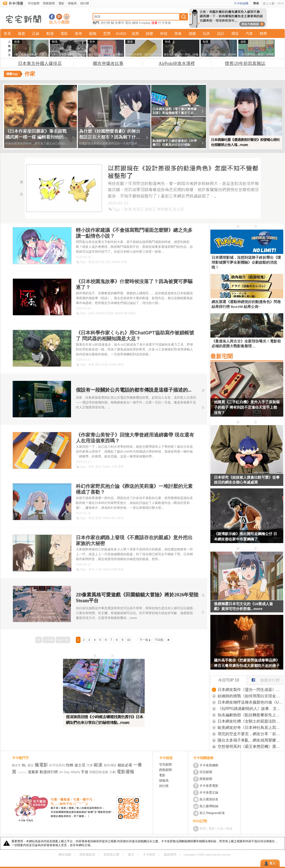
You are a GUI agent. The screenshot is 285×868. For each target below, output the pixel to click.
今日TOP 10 (229, 680)
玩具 (206, 33)
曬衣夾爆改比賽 (108, 63)
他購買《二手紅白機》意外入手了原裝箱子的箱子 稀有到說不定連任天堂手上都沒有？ (247, 407)
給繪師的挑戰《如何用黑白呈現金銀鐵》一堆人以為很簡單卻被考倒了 (250, 696)
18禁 (124, 262)
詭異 (135, 33)
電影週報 (125, 772)
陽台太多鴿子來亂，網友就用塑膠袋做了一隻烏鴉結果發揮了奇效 (250, 740)
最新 (22, 33)
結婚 (114, 569)
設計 (221, 33)
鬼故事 (119, 313)
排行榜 (85, 3)
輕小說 (100, 262)
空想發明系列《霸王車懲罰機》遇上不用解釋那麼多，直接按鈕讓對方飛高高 (250, 747)
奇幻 (114, 518)
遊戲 (192, 33)
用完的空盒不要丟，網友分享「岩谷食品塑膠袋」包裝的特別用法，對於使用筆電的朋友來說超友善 (250, 734)
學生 (98, 467)
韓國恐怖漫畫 (99, 772)
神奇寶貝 (101, 313)
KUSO (121, 33)
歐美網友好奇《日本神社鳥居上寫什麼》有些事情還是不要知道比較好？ (250, 728)
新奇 (79, 33)
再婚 (121, 569)
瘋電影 (41, 765)
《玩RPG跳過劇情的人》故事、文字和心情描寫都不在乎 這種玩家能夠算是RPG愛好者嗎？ (250, 709)
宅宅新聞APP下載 (67, 17)
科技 (164, 33)
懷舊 (121, 467)
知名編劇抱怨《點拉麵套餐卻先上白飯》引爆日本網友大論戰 (250, 715)
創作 (98, 365)
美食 (178, 33)
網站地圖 (65, 855)
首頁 (7, 33)
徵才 (131, 855)
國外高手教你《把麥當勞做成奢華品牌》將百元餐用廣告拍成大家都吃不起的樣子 (247, 663)
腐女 (31, 765)
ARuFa (75, 772)
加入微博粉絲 (209, 806)
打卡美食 (165, 23)
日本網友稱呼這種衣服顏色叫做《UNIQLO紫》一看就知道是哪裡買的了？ (250, 702)
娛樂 (150, 33)
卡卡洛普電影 (209, 786)
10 (129, 640)
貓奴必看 (125, 765)
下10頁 (159, 640)
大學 (114, 467)
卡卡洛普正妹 (209, 792)
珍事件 (120, 23)
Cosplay (145, 23)
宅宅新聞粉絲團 (52, 17)
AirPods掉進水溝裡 (177, 63)
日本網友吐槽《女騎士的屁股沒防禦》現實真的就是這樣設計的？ (250, 721)
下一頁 (144, 640)
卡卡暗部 (149, 855)
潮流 (235, 33)
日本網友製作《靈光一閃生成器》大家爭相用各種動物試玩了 (250, 690)
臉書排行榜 (263, 679)
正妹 (36, 33)
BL (24, 765)
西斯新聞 (49, 3)
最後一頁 (169, 640)
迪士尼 (80, 765)
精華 (263, 33)
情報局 (72, 3)
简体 (256, 3)
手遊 (85, 772)
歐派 (98, 765)
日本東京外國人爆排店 (40, 63)
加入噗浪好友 (59, 17)
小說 (108, 262)
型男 (107, 33)
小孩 (98, 569)
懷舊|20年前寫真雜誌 (245, 63)
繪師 (135, 23)
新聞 (203, 828)
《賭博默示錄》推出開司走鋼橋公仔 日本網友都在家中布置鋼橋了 (245, 536)
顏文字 (16, 765)
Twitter (116, 262)
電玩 (128, 23)
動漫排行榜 (49, 772)
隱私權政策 (87, 855)
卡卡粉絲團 (241, 3)
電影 (61, 3)
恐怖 (111, 313)
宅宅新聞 (34, 3)
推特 (121, 365)
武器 (105, 365)
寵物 (93, 33)
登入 (272, 863)
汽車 (249, 33)
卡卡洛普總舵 (209, 765)
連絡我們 (170, 855)
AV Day (64, 772)
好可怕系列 (57, 765)
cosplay (22, 772)
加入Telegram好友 (212, 813)
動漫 (50, 33)
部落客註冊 (111, 855)
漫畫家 (33, 772)
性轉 (70, 765)
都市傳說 (130, 313)
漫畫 (154, 23)
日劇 (113, 772)
